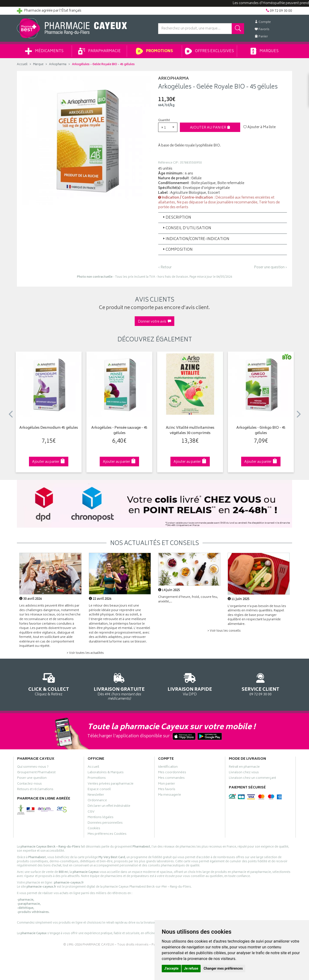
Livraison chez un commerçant (252, 779)
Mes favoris (167, 790)
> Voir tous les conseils (224, 631)
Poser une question (32, 779)
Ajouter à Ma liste (260, 127)
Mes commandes (171, 779)
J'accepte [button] (171, 968)
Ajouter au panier (210, 128)
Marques (265, 51)
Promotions (154, 51)
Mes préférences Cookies (107, 835)
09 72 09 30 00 (261, 684)
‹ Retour (165, 267)
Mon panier (167, 784)
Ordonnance (97, 801)
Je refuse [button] (191, 968)
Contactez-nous (29, 784)
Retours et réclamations (35, 790)
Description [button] (177, 218)
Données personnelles (105, 823)
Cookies (94, 829)
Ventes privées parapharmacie (111, 784)
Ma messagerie (170, 795)
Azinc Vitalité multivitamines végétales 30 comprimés (190, 431)
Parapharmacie (99, 51)
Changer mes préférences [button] (223, 968)
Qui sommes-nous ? (33, 767)
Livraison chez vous (244, 773)
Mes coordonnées (172, 773)
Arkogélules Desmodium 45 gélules (49, 428)
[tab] (223, 218)
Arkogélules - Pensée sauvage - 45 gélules (119, 431)
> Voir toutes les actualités (85, 653)
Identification (168, 767)
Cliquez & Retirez (49, 684)
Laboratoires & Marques (106, 773)
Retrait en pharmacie (244, 767)
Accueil (22, 65)
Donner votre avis (154, 322)
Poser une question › (270, 268)
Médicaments (44, 51)
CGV (91, 812)
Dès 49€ (119, 686)
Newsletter (96, 795)
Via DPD (190, 684)
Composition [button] (177, 250)
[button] (168, 127)
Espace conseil (99, 790)
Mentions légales (101, 818)
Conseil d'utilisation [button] (187, 228)
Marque (38, 65)
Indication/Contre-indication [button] (196, 239)
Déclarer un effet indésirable (109, 807)
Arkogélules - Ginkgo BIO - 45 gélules (261, 431)
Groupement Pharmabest (36, 773)
